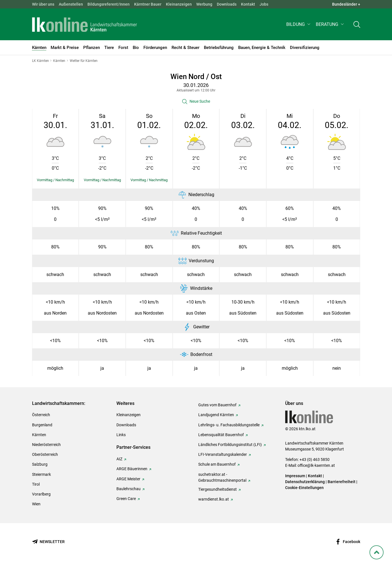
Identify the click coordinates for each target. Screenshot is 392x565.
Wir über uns (43, 4)
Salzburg (40, 464)
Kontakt (248, 4)
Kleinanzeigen (179, 4)
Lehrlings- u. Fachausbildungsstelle (229, 425)
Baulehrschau (129, 489)
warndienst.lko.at (214, 499)
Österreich (41, 415)
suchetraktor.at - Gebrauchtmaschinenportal (222, 477)
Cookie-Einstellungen (304, 488)
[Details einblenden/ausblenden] (56, 180)
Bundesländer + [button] (346, 4)
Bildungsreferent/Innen (109, 4)
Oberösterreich (45, 454)
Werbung (204, 4)
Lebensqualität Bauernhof (221, 435)
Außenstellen (71, 4)
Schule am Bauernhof (217, 464)
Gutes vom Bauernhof (217, 405)
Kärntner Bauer (148, 4)
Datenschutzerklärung (305, 482)
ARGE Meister (128, 479)
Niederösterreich (46, 445)
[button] (299, 24)
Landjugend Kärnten (216, 415)
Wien (36, 504)
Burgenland (42, 425)
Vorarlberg (41, 494)
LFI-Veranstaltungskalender (223, 454)
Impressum (295, 476)
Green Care (126, 499)
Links (121, 435)
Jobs (264, 4)
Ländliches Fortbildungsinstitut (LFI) (230, 445)
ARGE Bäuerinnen (132, 469)
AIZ (119, 459)
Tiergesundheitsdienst (218, 489)
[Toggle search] (357, 24)
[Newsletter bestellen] (48, 542)
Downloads (227, 4)
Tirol (36, 484)
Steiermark (41, 474)
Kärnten (39, 435)
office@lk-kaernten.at (316, 465)
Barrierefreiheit (342, 482)
